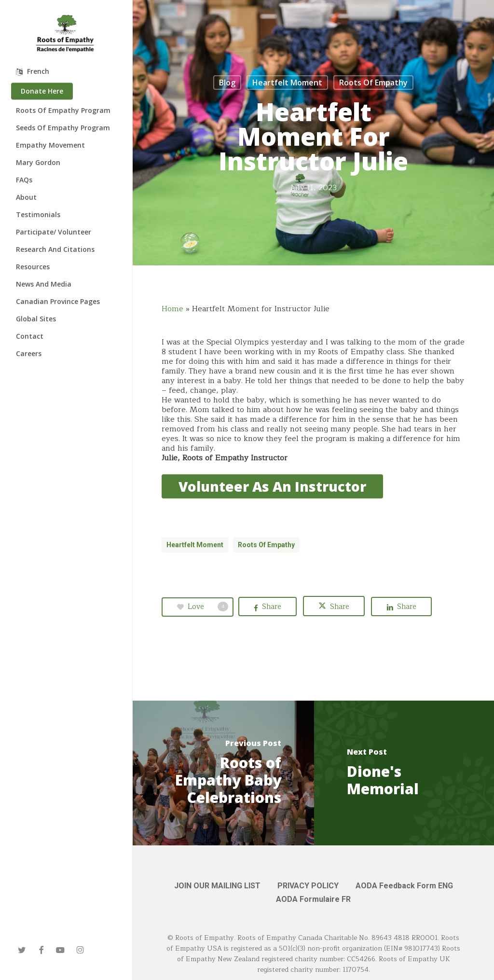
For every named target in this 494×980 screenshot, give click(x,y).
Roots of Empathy (373, 83)
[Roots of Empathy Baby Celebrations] (223, 773)
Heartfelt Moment (287, 83)
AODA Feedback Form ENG (404, 886)
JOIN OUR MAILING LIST (217, 886)
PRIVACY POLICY (308, 886)
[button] (272, 486)
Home (172, 309)
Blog (227, 83)
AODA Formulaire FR (313, 899)
